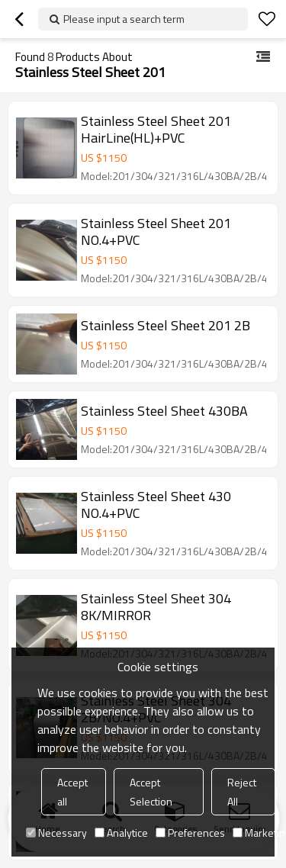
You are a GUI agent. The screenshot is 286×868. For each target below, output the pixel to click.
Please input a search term (124, 19)
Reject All (242, 792)
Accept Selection (151, 792)
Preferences (190, 833)
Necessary (56, 833)
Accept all (72, 792)
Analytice (121, 833)
